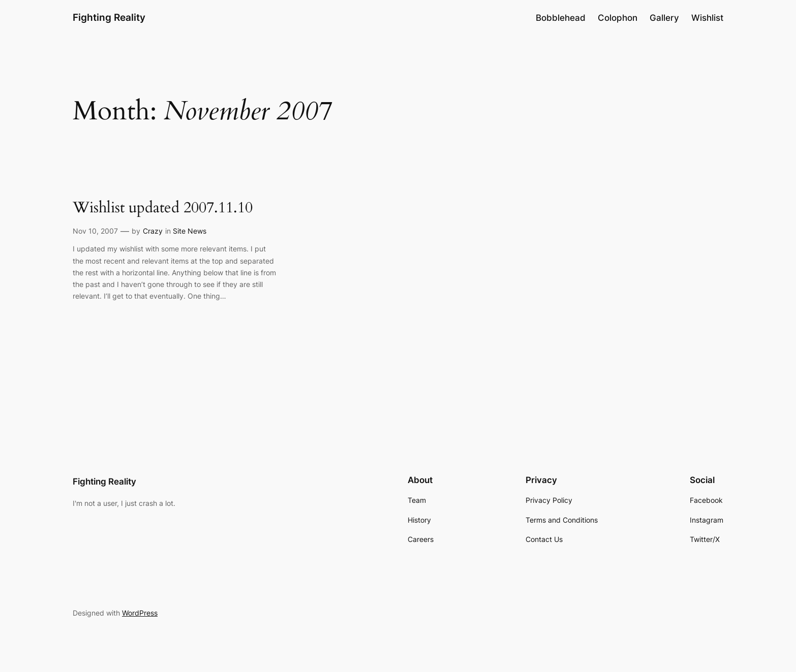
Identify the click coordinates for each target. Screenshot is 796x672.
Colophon (618, 18)
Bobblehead (561, 18)
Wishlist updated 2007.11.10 (163, 208)
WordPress (140, 613)
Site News (190, 231)
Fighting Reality (109, 17)
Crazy (153, 231)
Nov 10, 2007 (95, 231)
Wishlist (707, 18)
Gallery (664, 18)
